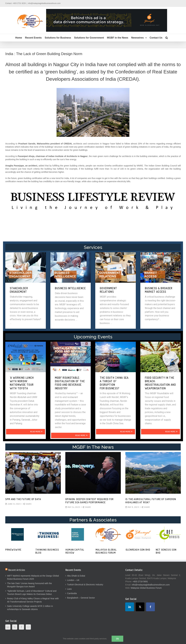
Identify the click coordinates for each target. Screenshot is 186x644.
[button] (167, 38)
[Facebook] (21, 627)
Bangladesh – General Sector (81, 598)
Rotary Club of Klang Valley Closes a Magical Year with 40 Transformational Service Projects (33, 600)
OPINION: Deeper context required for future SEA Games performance (89, 501)
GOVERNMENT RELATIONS (108, 290)
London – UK (73, 580)
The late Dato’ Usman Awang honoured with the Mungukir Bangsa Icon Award (29, 585)
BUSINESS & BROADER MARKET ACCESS (159, 290)
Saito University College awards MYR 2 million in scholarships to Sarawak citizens (30, 608)
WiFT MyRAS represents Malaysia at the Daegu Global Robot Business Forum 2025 (33, 577)
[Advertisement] (93, 227)
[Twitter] (15, 627)
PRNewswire (13, 550)
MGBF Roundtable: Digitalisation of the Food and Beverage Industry (70, 383)
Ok (117, 639)
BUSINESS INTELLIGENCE (70, 288)
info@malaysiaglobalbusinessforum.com (44, 3)
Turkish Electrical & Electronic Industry (85, 585)
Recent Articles (17, 570)
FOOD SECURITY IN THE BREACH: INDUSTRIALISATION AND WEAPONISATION (160, 383)
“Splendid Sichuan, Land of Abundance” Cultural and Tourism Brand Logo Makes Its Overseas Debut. (32, 593)
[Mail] (28, 627)
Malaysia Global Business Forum (106, 551)
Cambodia (72, 593)
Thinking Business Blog (47, 551)
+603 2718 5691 (140, 582)
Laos (69, 589)
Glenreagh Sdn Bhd (138, 550)
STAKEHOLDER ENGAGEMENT (19, 290)
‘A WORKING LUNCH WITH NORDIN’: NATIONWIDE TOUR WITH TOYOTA (22, 383)
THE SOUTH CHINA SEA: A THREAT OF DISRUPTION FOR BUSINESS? (115, 383)
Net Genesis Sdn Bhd (166, 551)
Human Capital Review (75, 551)
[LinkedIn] (8, 627)
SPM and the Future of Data (23, 499)
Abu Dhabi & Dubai (76, 576)
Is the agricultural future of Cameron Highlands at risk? (151, 501)
